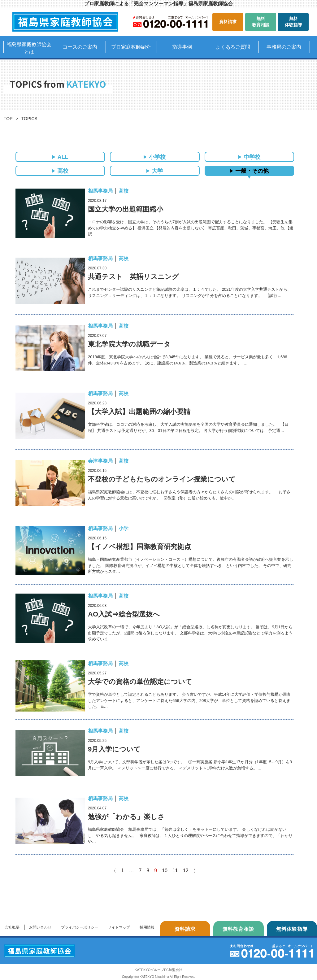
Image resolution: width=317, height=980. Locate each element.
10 (165, 871)
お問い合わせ (40, 927)
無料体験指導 (293, 22)
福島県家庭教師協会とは (29, 48)
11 (175, 871)
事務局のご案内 (284, 47)
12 (186, 871)
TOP (8, 119)
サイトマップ (119, 927)
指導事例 (182, 47)
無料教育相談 (261, 22)
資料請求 (228, 22)
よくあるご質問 (233, 47)
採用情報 (147, 927)
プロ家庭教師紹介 (131, 47)
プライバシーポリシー (80, 927)
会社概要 (12, 927)
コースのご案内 (80, 47)
